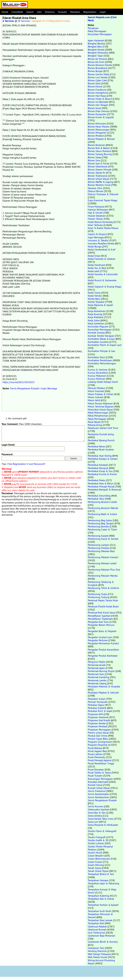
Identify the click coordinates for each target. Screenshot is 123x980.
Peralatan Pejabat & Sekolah (103, 693)
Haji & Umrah (95, 213)
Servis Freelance (97, 791)
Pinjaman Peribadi (98, 726)
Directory (50, 12)
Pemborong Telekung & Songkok (101, 583)
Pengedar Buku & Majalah (102, 631)
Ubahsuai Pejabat (97, 926)
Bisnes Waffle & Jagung (101, 182)
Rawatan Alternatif (98, 782)
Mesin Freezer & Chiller (101, 394)
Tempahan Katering (98, 896)
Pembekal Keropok (98, 468)
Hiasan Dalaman (97, 216)
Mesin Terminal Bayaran (101, 406)
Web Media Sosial (97, 957)
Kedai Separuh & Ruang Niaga (105, 287)
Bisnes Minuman (97, 123)
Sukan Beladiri (96, 856)
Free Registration (17, 464)
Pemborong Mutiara (99, 548)
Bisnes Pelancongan (99, 130)
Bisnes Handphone (98, 93)
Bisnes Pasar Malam (99, 127)
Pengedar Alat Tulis (98, 622)
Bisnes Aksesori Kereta (100, 65)
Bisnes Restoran (96, 145)
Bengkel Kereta (96, 50)
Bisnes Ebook (95, 86)
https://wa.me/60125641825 (19, 382)
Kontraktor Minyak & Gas (101, 351)
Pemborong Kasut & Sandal (103, 539)
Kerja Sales (94, 320)
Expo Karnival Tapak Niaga (102, 200)
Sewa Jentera (95, 816)
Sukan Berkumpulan (99, 859)
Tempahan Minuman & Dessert (100, 916)
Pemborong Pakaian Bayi (101, 551)
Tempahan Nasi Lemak (100, 920)
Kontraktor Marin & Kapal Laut (105, 345)
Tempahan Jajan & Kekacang (103, 883)
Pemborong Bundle (98, 526)
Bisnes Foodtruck (97, 90)
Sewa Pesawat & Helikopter (103, 825)
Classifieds (17, 12)
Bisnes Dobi (94, 83)
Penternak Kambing (98, 677)
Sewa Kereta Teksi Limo (101, 819)
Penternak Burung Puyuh (101, 671)
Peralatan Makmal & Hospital (104, 686)
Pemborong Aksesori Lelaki (102, 502)
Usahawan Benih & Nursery (103, 942)
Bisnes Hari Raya (97, 96)
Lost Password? (37, 464)
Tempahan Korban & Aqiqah (103, 905)
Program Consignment (100, 742)
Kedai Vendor (95, 296)
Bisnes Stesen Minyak (100, 169)
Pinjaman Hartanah (98, 717)
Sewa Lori (93, 822)
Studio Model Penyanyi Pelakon (100, 848)
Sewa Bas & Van (97, 813)
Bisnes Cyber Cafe (97, 80)
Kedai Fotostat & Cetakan (102, 259)
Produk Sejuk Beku (98, 739)
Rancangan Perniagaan (100, 779)
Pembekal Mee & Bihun (101, 483)
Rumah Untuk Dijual (99, 788)
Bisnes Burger (95, 71)
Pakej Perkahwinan (98, 416)
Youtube (62, 12)
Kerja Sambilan (96, 323)
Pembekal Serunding (99, 496)
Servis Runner (95, 806)
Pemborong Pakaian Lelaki (102, 563)
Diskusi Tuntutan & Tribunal (103, 194)
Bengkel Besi (95, 46)
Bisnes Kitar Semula (99, 111)
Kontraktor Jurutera (98, 342)
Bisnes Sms (94, 160)
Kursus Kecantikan (98, 373)
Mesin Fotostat (96, 391)
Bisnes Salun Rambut (99, 151)
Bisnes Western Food (99, 185)
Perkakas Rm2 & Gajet (100, 711)
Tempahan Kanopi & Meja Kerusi (102, 891)
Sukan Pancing (96, 865)
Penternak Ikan (96, 674)
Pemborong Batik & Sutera (102, 514)
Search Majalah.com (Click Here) (102, 19)
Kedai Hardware (96, 265)
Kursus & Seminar (98, 370)
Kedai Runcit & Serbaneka (102, 280)
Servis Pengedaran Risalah (25, 388)
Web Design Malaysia (99, 954)
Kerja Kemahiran (97, 311)
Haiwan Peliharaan (98, 210)
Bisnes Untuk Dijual (98, 179)
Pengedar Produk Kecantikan (103, 650)
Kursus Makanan (97, 376)
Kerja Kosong (95, 314)
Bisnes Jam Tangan (98, 105)
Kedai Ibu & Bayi (97, 268)
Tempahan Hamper (98, 880)
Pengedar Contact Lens (100, 637)
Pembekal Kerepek (98, 465)
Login (103, 12)
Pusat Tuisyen (95, 776)
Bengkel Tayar (95, 56)
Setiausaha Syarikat (98, 809)
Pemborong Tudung (99, 597)
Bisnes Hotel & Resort (100, 99)
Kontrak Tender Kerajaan (101, 336)
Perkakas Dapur (96, 705)
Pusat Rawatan (96, 769)
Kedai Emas (94, 256)
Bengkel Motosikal (98, 53)
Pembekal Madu (97, 480)
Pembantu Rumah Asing (101, 434)
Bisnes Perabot (96, 136)
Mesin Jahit (94, 400)
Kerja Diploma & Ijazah (100, 305)
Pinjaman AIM (95, 714)
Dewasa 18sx (95, 188)
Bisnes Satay (94, 157)
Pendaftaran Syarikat (99, 616)
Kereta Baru (94, 299)
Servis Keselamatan (98, 794)
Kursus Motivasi (96, 379)
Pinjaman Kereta (97, 723)
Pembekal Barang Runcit (101, 440)
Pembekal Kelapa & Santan (103, 459)
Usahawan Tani (96, 948)
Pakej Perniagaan (97, 31)
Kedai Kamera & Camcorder (103, 274)
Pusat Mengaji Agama (99, 760)
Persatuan (93, 28)
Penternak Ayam (96, 668)
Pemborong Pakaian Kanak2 (103, 557)
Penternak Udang (97, 683)
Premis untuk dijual (98, 733)
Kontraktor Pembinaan (100, 360)
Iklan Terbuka (95, 225)
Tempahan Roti (96, 923)
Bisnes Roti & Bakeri (99, 148)
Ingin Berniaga (49, 388)
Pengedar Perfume (98, 640)
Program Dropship (98, 745)
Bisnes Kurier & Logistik (101, 117)
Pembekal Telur (96, 499)
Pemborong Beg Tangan (101, 523)
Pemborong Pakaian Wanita (103, 576)
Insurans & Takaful (98, 240)
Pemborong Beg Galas (100, 520)
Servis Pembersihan (98, 797)
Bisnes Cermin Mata (98, 74)
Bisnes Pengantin (97, 133)
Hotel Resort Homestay (100, 222)
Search (30, 12)
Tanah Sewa (94, 868)
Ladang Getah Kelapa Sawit (103, 382)
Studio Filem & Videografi (102, 831)
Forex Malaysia (96, 207)
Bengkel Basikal (96, 43)
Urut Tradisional (96, 933)
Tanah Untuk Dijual (98, 871)
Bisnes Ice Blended (98, 102)
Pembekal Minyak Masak (101, 486)
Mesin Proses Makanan (100, 403)
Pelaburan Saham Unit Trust (103, 428)
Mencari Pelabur (97, 388)
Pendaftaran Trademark (100, 619)
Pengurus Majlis (96, 662)
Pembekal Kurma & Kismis (102, 474)
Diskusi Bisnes (96, 191)
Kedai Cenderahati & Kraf (102, 249)
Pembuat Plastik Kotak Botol (103, 606)
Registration (90, 12)
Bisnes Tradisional (98, 176)
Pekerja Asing (95, 425)
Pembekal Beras (96, 446)
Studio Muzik (95, 853)
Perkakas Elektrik (97, 708)
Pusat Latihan (95, 754)
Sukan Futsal (95, 862)
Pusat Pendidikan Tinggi (101, 763)
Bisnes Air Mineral (97, 59)
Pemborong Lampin (98, 545)
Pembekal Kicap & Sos (100, 471)
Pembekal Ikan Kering (100, 456)
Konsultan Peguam (98, 326)
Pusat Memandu (97, 757)
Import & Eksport (97, 234)
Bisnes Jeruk (94, 108)
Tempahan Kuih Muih (99, 911)
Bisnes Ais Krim (96, 62)
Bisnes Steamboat (98, 166)
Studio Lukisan (96, 843)
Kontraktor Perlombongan (102, 363)
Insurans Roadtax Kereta (101, 243)
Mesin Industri (96, 397)
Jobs (39, 12)
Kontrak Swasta (96, 333)
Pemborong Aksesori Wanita (103, 508)
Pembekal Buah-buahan (101, 449)
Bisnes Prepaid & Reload (101, 139)
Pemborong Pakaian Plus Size (104, 570)
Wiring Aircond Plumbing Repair (101, 962)
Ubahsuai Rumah (97, 929)
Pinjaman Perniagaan (99, 730)
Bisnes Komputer (97, 114)
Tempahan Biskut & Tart (101, 874)
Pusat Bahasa (95, 748)
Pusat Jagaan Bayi (97, 751)
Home (5, 12)
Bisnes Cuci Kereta (98, 77)
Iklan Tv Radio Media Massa (103, 228)
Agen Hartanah (96, 40)
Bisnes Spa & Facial (99, 163)
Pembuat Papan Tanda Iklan (103, 600)
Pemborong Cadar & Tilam (102, 529)
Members (75, 12)
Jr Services (8, 21)
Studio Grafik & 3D (98, 840)
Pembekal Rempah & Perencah (105, 490)
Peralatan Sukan (97, 699)
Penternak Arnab (97, 665)
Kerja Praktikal (96, 317)
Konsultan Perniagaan (100, 34)
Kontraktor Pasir (96, 357)
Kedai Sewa (94, 293)
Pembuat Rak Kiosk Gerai (101, 612)
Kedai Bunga (95, 246)
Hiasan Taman (95, 219)
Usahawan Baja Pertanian (102, 936)
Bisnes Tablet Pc (96, 173)
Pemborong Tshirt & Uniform (103, 588)
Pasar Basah (94, 422)
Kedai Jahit (94, 271)
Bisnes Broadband (98, 68)
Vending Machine (97, 951)
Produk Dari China (98, 736)
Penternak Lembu (97, 680)
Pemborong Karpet (98, 536)
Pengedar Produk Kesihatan (103, 656)
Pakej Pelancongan (98, 413)
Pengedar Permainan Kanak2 (103, 643)
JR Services (24, 21)
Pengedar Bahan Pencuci (101, 625)
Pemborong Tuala (97, 594)
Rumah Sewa (95, 785)
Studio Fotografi (97, 837)
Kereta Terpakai (96, 302)
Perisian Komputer (98, 702)
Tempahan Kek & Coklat (101, 899)
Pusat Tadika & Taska (99, 773)
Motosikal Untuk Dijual (100, 410)
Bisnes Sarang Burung (100, 154)
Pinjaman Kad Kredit (99, 720)
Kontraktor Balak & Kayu (101, 339)
